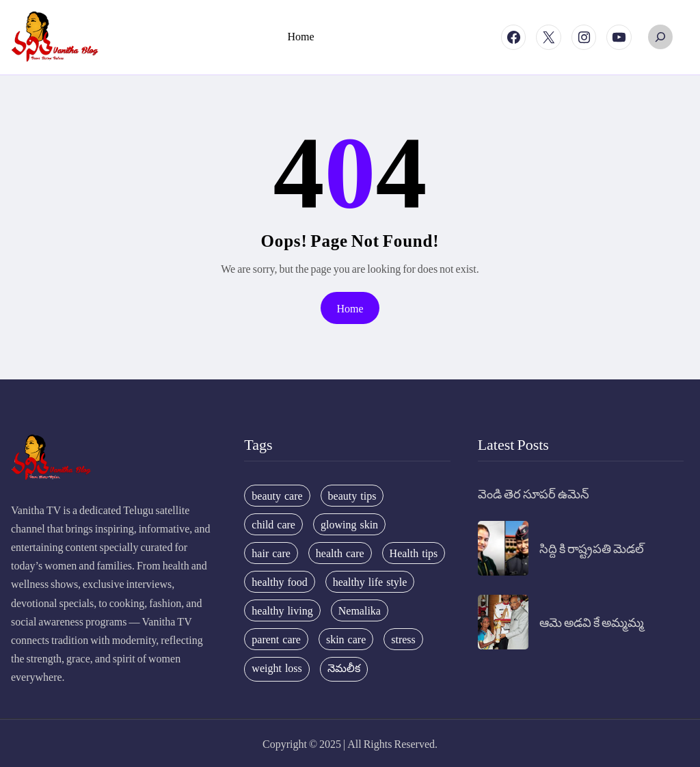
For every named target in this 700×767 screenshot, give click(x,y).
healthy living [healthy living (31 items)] (282, 610)
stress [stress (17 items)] (403, 639)
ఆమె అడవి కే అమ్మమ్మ (592, 622)
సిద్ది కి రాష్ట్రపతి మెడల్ (592, 548)
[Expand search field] (660, 37)
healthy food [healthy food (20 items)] (279, 582)
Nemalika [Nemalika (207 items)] (360, 610)
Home (350, 308)
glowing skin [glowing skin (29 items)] (349, 524)
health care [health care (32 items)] (340, 553)
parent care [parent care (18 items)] (276, 639)
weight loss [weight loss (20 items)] (277, 668)
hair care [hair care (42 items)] (271, 553)
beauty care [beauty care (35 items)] (277, 496)
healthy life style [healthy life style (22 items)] (370, 582)
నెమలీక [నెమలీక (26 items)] (344, 668)
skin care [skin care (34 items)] (346, 639)
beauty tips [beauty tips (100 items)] (352, 496)
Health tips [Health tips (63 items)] (414, 553)
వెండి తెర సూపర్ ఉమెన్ (534, 493)
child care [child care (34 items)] (273, 524)
